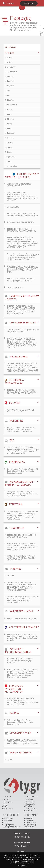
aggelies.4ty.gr (31, 825)
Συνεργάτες (8, 802)
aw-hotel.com (31, 823)
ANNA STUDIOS (13, 207)
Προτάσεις (30, 802)
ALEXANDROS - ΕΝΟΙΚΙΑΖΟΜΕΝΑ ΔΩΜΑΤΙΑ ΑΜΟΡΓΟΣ (20, 185)
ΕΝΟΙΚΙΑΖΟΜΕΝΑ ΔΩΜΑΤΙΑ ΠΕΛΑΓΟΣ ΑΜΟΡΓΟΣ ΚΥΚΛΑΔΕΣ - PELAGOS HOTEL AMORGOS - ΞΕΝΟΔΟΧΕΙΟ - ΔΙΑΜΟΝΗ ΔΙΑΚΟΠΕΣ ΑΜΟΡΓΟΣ (22, 547)
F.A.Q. (5, 806)
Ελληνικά (29, 3)
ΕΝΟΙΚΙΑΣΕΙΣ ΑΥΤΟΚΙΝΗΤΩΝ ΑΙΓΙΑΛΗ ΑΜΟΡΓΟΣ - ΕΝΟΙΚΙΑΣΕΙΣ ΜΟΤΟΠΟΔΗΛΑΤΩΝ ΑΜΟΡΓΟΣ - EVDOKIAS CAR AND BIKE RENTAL (23, 701)
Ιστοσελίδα (8, 820)
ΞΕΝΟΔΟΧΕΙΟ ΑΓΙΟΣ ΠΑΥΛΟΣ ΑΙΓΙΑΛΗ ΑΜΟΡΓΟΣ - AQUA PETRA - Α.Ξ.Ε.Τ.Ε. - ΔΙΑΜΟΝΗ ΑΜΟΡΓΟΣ (21, 558)
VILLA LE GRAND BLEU (15, 287)
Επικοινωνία (8, 808)
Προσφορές (30, 804)
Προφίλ (6, 800)
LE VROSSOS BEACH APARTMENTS (21, 222)
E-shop (6, 823)
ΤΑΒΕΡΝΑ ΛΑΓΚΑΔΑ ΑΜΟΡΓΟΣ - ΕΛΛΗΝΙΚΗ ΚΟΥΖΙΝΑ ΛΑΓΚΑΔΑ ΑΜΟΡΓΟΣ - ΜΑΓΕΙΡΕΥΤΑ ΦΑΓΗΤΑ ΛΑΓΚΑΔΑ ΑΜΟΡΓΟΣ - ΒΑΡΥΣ (23, 600)
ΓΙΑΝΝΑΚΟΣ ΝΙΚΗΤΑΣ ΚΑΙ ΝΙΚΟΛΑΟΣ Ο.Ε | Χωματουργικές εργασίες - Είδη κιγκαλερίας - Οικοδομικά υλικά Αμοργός (23, 742)
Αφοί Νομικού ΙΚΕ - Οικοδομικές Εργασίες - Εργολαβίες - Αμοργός (23, 331)
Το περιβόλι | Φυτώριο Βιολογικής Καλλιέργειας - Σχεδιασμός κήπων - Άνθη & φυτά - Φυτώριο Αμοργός (23, 494)
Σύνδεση (11, 3)
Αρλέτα (10, 760)
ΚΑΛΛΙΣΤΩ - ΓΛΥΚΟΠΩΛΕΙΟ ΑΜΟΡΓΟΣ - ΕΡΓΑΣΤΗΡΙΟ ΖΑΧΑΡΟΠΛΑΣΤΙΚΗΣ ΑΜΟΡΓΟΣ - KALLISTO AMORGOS (21, 430)
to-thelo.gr (30, 827)
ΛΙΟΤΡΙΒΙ (11, 576)
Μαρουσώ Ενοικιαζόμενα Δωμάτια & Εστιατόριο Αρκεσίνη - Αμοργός (21, 280)
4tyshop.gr (30, 818)
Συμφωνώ (22, 866)
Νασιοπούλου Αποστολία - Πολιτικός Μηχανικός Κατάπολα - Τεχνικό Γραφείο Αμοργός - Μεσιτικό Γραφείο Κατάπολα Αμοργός (22, 637)
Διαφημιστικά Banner (12, 827)
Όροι (5, 804)
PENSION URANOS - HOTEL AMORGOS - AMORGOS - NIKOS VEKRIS (22, 536)
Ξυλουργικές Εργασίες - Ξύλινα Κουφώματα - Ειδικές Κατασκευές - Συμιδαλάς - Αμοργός (21, 722)
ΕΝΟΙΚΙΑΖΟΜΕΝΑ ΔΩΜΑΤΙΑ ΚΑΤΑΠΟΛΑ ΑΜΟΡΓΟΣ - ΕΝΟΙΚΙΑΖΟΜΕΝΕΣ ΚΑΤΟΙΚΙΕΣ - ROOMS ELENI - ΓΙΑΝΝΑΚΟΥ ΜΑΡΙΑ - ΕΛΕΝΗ (23, 269)
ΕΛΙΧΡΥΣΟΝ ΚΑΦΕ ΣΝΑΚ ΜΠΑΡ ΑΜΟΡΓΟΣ (23, 618)
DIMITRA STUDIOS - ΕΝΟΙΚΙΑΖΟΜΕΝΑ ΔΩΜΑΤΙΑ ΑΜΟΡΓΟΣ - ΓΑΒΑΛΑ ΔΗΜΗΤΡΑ (23, 215)
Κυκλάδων (10, 47)
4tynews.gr (30, 820)
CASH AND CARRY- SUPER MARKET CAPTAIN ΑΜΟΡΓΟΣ (21, 411)
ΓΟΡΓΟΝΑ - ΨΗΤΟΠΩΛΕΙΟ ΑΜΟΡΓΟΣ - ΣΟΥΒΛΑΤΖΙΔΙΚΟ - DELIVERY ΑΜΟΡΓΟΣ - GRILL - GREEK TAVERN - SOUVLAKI (22, 392)
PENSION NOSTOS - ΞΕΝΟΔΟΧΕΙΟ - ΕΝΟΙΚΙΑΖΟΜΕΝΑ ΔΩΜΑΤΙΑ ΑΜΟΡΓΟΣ (22, 230)
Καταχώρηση (8, 818)
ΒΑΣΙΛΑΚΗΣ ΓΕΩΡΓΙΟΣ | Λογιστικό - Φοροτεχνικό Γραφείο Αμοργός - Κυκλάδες (20, 661)
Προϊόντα (29, 800)
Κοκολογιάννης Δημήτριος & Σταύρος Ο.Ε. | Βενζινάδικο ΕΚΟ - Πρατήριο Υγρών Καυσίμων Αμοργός (23, 471)
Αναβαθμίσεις (9, 825)
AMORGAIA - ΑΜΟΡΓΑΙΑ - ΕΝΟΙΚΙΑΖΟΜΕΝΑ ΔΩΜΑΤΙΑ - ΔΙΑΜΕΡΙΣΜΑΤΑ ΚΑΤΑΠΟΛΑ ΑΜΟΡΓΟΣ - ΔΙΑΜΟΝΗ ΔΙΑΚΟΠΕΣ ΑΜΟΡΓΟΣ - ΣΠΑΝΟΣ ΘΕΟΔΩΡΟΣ (23, 196)
